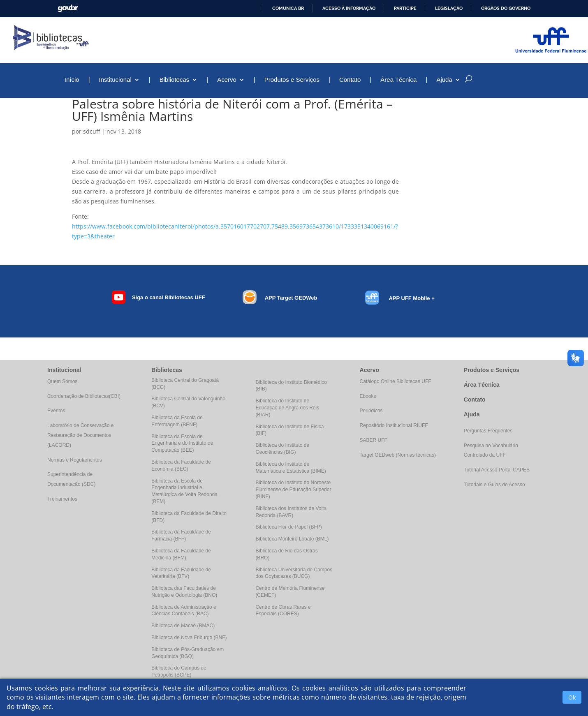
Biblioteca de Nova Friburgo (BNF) (189, 637)
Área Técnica (398, 80)
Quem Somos (62, 381)
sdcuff (91, 131)
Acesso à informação (349, 8)
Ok (572, 697)
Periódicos (371, 411)
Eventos (56, 411)
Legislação (449, 8)
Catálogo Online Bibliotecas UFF (396, 381)
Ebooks (368, 396)
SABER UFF (374, 440)
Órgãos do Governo (506, 8)
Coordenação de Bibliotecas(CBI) (84, 396)
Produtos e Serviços (292, 80)
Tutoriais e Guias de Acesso (494, 485)
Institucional (115, 80)
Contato (350, 80)
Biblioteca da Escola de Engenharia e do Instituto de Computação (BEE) (182, 443)
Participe (405, 8)
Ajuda (444, 80)
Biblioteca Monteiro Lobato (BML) (292, 539)
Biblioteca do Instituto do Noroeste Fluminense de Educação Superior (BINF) (293, 490)
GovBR (68, 8)
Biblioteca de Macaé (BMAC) (183, 626)
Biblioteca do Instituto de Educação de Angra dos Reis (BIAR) (287, 408)
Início (72, 80)
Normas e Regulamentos (75, 460)
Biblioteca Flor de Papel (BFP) (288, 527)
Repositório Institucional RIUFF (394, 425)
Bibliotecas (175, 80)
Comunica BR (288, 8)
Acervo (227, 80)
